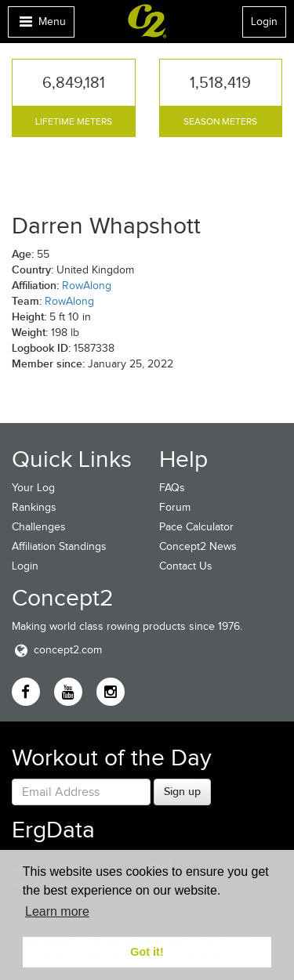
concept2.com (57, 650)
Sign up (182, 791)
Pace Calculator (196, 527)
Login (264, 22)
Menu (41, 25)
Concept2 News (198, 546)
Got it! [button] (147, 952)
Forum (175, 507)
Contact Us (186, 566)
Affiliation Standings (59, 546)
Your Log (33, 488)
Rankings (34, 507)
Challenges (39, 527)
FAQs (172, 488)
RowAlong (87, 286)
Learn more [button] (57, 911)
